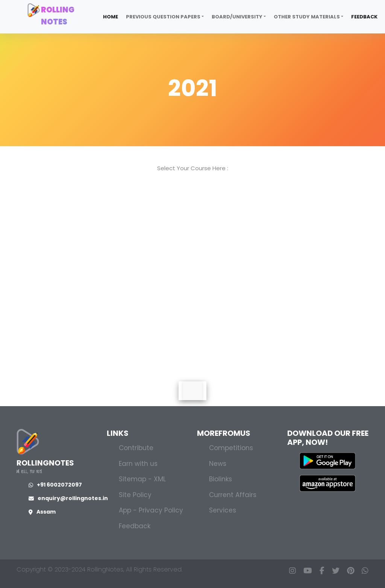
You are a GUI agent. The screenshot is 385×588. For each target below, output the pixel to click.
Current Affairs (233, 495)
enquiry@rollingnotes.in (68, 498)
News (218, 464)
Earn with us (138, 464)
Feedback (364, 17)
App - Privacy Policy (151, 510)
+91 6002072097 (55, 485)
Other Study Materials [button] (307, 17)
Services (223, 510)
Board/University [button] (237, 17)
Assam (42, 512)
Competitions (231, 448)
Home (111, 17)
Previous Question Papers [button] (163, 17)
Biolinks (221, 479)
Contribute (136, 448)
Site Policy (135, 495)
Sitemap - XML (142, 479)
